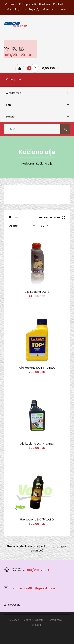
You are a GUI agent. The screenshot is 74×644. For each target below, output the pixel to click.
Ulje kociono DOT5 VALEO (37, 519)
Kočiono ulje (44, 164)
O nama (10, 4)
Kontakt (58, 4)
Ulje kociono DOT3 (37, 292)
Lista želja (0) (31, 9)
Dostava (45, 4)
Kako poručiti (27, 4)
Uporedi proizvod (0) (52, 217)
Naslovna (28, 164)
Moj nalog (13, 9)
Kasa (64, 9)
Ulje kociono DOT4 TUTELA (37, 368)
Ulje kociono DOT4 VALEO (37, 444)
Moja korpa (50, 9)
